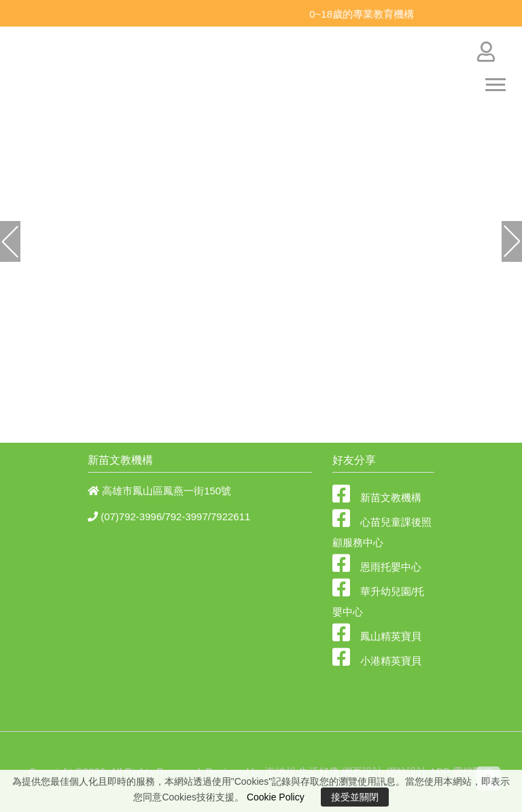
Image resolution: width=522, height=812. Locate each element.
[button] (39, 241)
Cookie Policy (276, 797)
